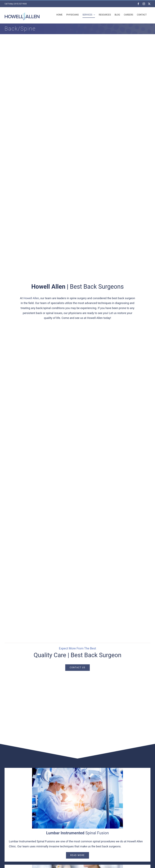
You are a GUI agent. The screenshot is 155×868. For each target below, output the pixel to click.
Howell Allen (31, 298)
